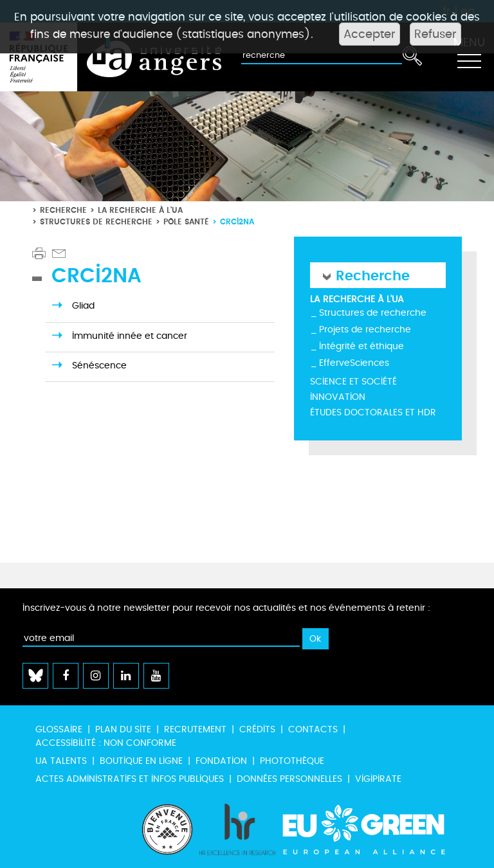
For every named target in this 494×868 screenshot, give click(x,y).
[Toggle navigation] (469, 57)
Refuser (435, 34)
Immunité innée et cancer (130, 336)
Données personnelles (289, 779)
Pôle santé (186, 222)
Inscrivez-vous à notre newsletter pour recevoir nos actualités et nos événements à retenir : (226, 608)
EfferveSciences (354, 363)
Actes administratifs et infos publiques (130, 779)
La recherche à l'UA (140, 210)
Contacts (313, 729)
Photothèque (292, 761)
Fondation (221, 761)
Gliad (83, 306)
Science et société (353, 382)
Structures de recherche (96, 222)
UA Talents (61, 761)
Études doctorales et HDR (373, 412)
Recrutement (195, 729)
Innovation (338, 397)
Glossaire (59, 729)
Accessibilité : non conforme (106, 743)
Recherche (63, 210)
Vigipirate (378, 779)
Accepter (370, 34)
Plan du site (123, 729)
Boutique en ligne (141, 761)
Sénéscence (99, 366)
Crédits (257, 729)
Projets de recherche (365, 330)
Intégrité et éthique (361, 346)
